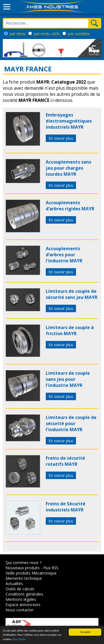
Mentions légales (21, 599)
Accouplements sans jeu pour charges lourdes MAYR (69, 168)
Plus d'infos (19, 639)
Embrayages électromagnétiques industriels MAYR (69, 121)
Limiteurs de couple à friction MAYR (70, 330)
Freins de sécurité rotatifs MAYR (65, 461)
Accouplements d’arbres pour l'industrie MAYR (64, 255)
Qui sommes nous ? (23, 562)
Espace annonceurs (23, 605)
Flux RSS (51, 568)
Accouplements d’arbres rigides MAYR (70, 206)
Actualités (14, 584)
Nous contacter (20, 610)
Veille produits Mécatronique (31, 573)
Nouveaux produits (23, 568)
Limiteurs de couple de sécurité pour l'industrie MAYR (71, 423)
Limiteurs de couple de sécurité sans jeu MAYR (72, 294)
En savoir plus (61, 138)
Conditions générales (24, 594)
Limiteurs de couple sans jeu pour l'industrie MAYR (68, 379)
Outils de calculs (20, 589)
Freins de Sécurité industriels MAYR (66, 507)
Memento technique (24, 578)
